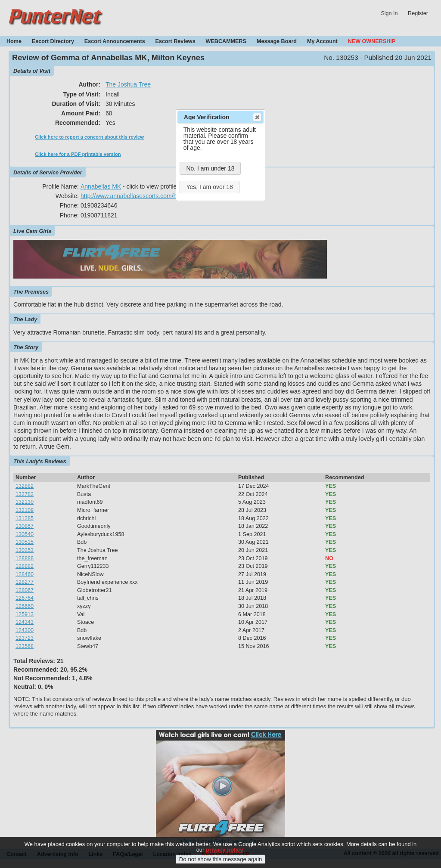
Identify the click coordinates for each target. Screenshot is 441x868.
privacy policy (225, 855)
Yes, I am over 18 (209, 187)
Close (257, 117)
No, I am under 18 (210, 168)
